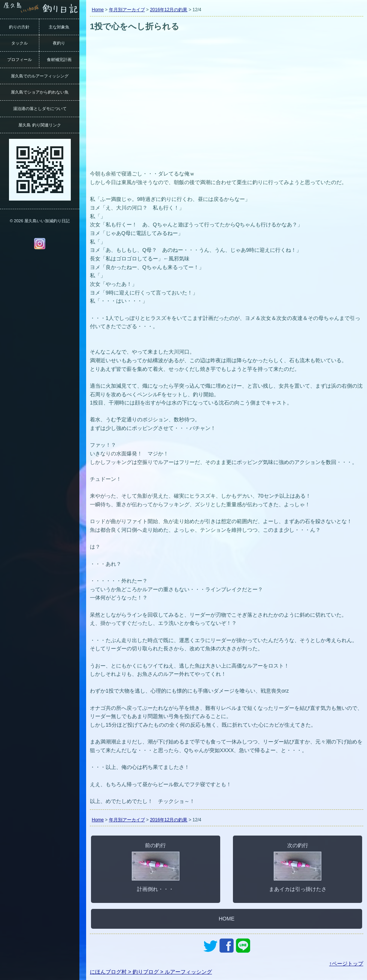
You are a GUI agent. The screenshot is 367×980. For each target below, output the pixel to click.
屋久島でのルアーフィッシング (40, 76)
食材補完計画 (59, 59)
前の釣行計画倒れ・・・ (156, 867)
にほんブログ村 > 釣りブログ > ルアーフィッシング (151, 972)
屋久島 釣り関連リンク (40, 125)
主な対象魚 (59, 27)
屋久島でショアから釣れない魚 (40, 92)
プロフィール (19, 59)
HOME (227, 919)
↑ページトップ (346, 964)
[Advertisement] (227, 112)
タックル (19, 43)
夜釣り (59, 43)
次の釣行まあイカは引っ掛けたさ (298, 867)
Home (98, 10)
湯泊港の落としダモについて (40, 109)
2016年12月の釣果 (169, 10)
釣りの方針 (19, 27)
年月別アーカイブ (127, 10)
